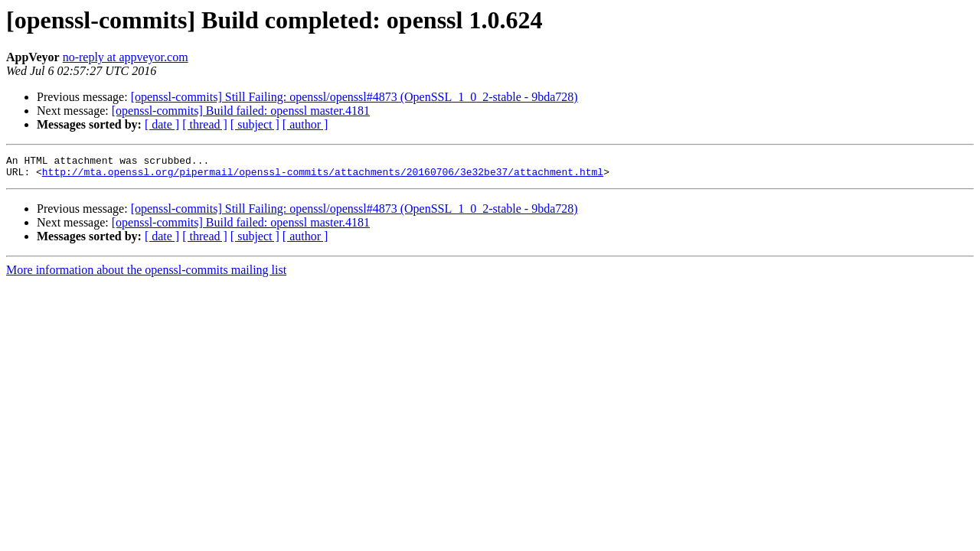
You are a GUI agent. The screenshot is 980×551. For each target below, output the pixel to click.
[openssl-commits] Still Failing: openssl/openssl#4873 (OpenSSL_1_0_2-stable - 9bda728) (354, 97)
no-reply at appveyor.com (126, 57)
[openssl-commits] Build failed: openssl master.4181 (241, 111)
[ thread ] (205, 124)
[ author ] (305, 124)
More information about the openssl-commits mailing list (146, 274)
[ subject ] (255, 124)
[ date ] (162, 124)
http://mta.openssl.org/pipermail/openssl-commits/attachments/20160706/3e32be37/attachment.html (323, 176)
